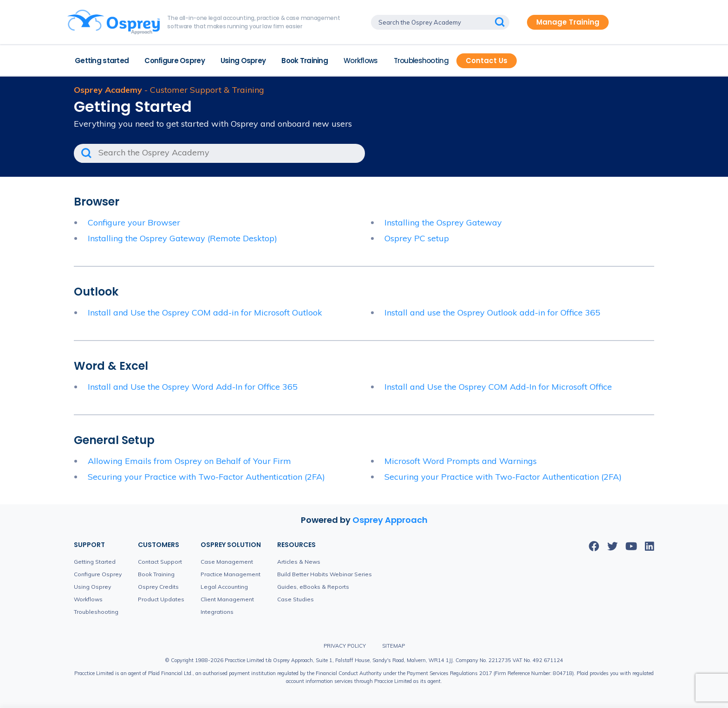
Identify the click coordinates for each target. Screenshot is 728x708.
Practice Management (231, 574)
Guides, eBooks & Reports (313, 587)
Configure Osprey (175, 61)
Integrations (217, 612)
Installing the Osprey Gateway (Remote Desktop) (182, 238)
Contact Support (160, 562)
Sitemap (393, 646)
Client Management (227, 599)
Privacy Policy (345, 646)
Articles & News (299, 562)
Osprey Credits (158, 587)
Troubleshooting (421, 61)
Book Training (305, 61)
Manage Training (568, 22)
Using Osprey (243, 61)
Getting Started (95, 562)
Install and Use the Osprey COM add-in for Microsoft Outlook (205, 312)
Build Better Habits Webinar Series (325, 574)
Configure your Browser (134, 222)
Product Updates (161, 599)
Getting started (102, 61)
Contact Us (487, 61)
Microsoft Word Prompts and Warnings (461, 461)
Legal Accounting (224, 587)
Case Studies (296, 599)
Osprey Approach (390, 520)
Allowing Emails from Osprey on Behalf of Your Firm (189, 461)
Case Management (227, 562)
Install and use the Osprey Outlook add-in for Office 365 (492, 312)
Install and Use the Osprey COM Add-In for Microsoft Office (498, 387)
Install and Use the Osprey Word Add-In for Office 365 (193, 387)
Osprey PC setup (417, 238)
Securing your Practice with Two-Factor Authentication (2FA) (206, 477)
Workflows (361, 61)
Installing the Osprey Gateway (443, 222)
